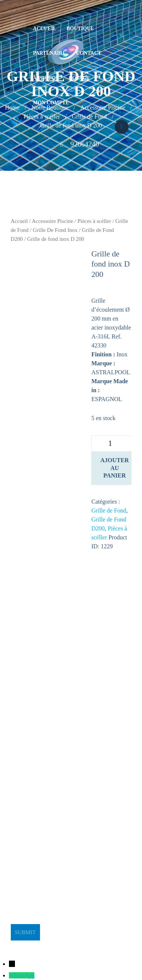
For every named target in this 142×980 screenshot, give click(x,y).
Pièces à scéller (94, 221)
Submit (25, 932)
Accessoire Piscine (53, 221)
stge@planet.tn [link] (29, 815)
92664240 (85, 144)
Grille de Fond (109, 511)
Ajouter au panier (114, 468)
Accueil (19, 221)
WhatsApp (22, 975)
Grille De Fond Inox (55, 230)
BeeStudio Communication (86, 945)
